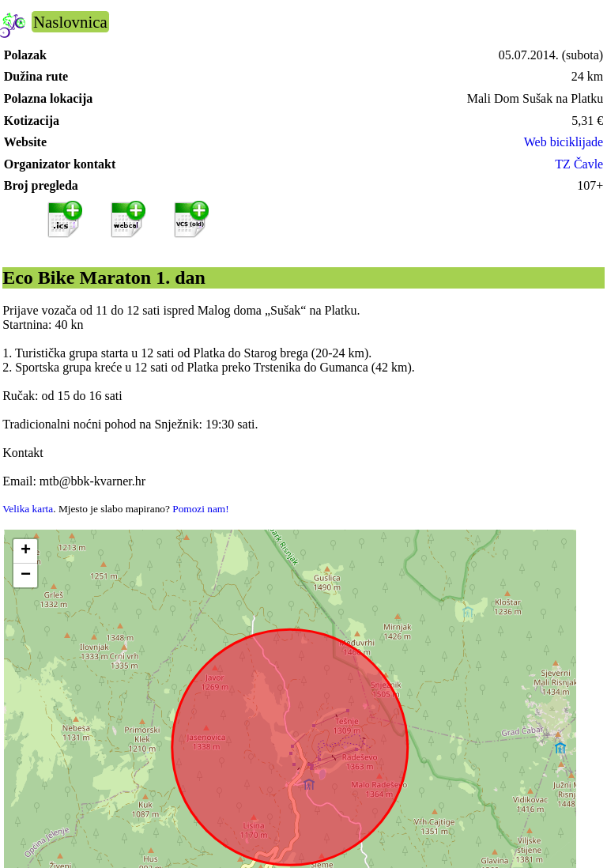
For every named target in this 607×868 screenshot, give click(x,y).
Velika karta (28, 509)
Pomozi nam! (200, 509)
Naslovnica (70, 22)
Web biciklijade (564, 142)
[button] (25, 551)
